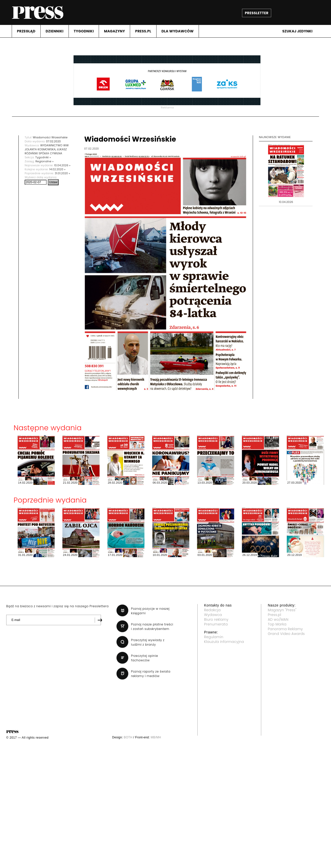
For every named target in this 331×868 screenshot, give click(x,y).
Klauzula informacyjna (224, 642)
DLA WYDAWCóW (178, 31)
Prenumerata (216, 624)
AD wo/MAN (278, 619)
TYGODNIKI (84, 31)
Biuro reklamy (216, 619)
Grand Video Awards (286, 634)
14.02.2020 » (57, 169)
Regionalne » (44, 161)
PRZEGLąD (26, 31)
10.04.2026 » (62, 165)
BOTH (128, 737)
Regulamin (214, 637)
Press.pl (274, 615)
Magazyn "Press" (282, 610)
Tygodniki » (43, 157)
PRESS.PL (143, 31)
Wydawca (213, 615)
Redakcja (212, 610)
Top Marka (277, 624)
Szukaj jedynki (297, 31)
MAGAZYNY (114, 31)
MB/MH (156, 737)
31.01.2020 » (62, 173)
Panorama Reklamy (285, 629)
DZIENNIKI (55, 31)
